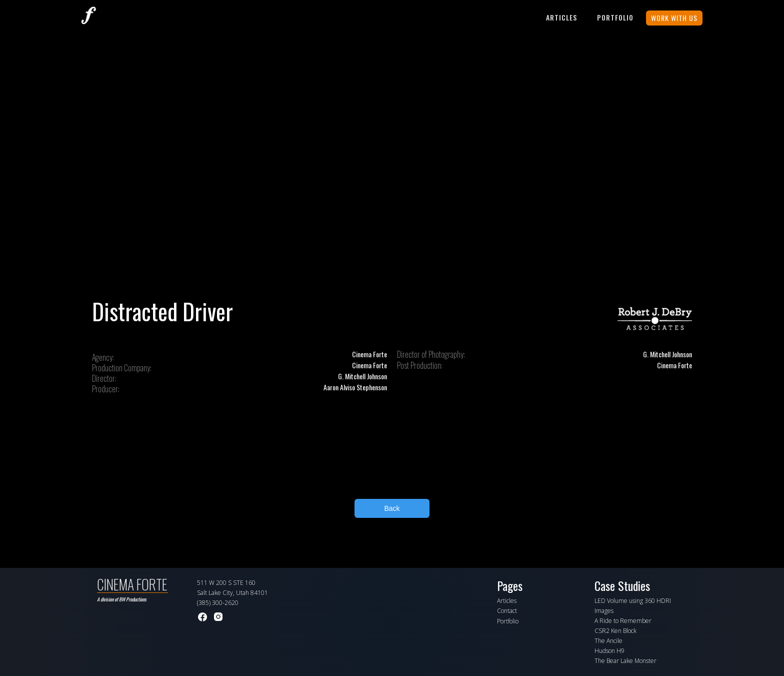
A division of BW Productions (122, 599)
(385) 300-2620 (218, 603)
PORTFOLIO (615, 17)
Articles (561, 17)
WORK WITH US (674, 18)
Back (392, 508)
